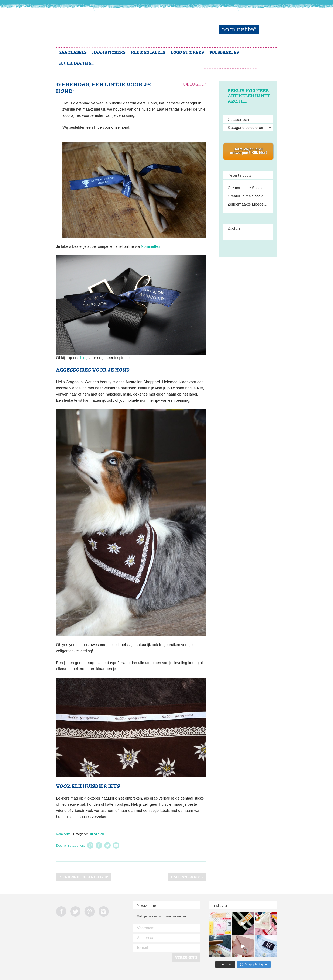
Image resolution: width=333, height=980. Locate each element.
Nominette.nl (152, 246)
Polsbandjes (224, 52)
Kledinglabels (148, 52)
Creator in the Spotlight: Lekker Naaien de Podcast (248, 188)
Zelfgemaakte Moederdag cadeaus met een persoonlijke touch (248, 204)
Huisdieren (96, 834)
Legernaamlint (76, 63)
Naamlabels (73, 52)
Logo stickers (187, 52)
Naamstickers (109, 52)
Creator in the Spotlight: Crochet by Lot (248, 196)
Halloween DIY (185, 877)
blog (84, 358)
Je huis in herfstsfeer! (85, 877)
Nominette (63, 834)
